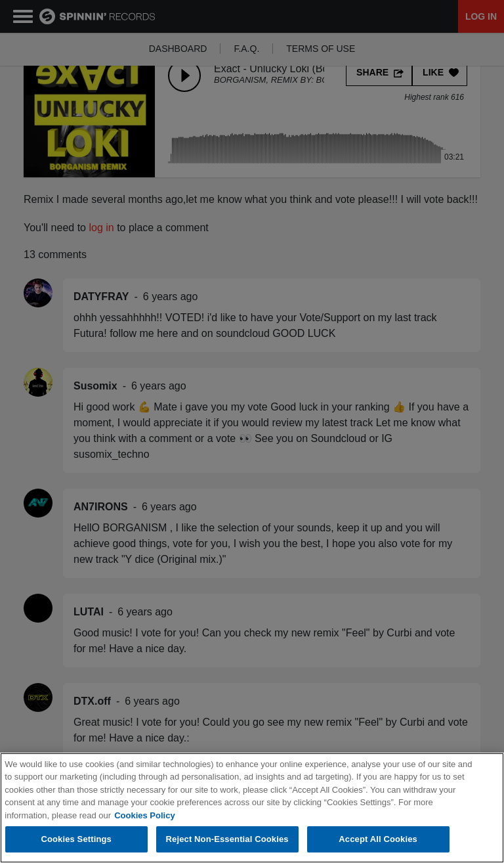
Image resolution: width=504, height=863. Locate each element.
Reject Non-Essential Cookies (227, 839)
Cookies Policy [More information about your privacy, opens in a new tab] (144, 815)
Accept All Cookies (378, 839)
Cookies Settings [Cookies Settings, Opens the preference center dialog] (76, 839)
